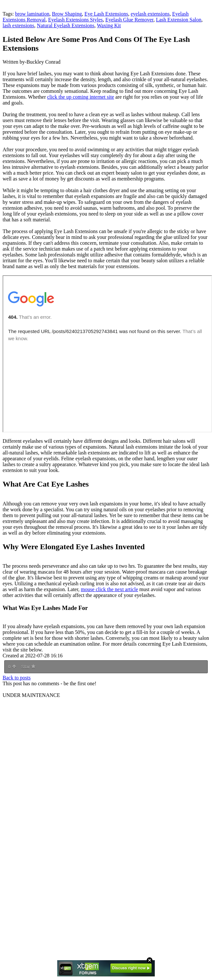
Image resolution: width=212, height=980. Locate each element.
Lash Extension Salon (179, 20)
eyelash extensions (150, 14)
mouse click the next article (110, 589)
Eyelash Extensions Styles (75, 20)
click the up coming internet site (81, 97)
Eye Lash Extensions (106, 14)
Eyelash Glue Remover (129, 20)
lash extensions (18, 25)
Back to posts (17, 678)
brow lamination (32, 14)
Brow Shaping (67, 14)
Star (28, 667)
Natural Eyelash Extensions (66, 25)
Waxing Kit (109, 25)
